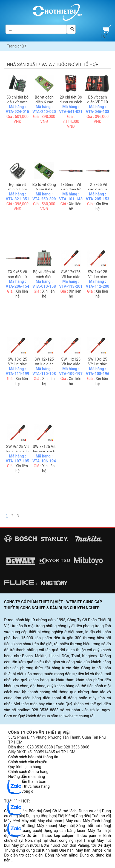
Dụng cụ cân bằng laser (64, 831)
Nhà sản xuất (22, 65)
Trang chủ (15, 46)
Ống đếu (83, 816)
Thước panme (88, 836)
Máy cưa (73, 821)
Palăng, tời (87, 845)
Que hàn (67, 850)
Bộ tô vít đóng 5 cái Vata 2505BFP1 (44, 189)
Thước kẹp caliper (57, 836)
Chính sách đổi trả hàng (28, 772)
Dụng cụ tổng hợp (41, 816)
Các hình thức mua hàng (29, 786)
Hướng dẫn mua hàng (27, 777)
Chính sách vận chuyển (28, 762)
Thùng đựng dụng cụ (22, 850)
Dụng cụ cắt (89, 811)
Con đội (68, 845)
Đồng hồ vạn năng (61, 855)
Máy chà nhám (50, 821)
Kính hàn (50, 850)
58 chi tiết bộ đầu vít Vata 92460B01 (18, 102)
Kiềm (70, 816)
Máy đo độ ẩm (25, 836)
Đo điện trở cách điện (23, 855)
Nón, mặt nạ (36, 840)
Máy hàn (83, 850)
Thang (89, 840)
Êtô (61, 816)
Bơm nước (50, 845)
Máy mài (66, 826)
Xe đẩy (104, 845)
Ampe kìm (101, 850)
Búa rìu (35, 811)
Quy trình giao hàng (25, 767)
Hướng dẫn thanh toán (27, 781)
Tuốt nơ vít (101, 816)
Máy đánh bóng (97, 821)
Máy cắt (28, 821)
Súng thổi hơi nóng (93, 826)
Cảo (47, 811)
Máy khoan (47, 826)
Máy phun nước (25, 845)
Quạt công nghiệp (65, 840)
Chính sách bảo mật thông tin (33, 757)
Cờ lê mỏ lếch (64, 811)
